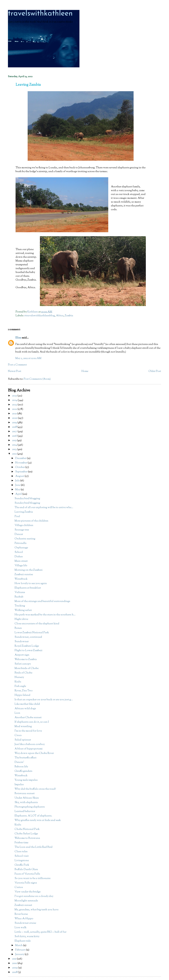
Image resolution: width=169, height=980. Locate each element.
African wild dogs (25, 709)
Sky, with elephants (26, 802)
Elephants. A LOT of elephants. (33, 816)
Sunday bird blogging (27, 499)
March (19, 945)
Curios (19, 887)
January (20, 954)
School (19, 552)
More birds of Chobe (27, 668)
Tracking (20, 606)
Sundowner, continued (28, 637)
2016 (15, 436)
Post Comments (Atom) (37, 379)
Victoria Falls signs (26, 883)
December (21, 458)
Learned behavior (25, 811)
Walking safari (23, 610)
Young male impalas (26, 780)
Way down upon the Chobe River (34, 753)
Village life (21, 566)
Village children (24, 525)
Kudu (18, 682)
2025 (15, 396)
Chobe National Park (27, 829)
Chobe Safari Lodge (26, 834)
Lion (17, 713)
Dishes (19, 557)
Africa (60, 316)
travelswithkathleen (40, 14)
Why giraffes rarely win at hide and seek (38, 820)
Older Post (155, 371)
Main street (21, 561)
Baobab (19, 597)
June (18, 485)
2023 (15, 405)
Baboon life (21, 767)
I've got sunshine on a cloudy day (34, 896)
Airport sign (22, 655)
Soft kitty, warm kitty (27, 937)
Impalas (19, 785)
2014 (15, 445)
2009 (15, 968)
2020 (15, 418)
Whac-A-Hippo (24, 919)
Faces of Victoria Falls (27, 874)
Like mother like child (27, 704)
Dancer (19, 534)
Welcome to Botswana (27, 838)
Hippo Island (22, 695)
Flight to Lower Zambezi (28, 651)
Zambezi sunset (23, 905)
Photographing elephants (30, 807)
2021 (15, 414)
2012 (15, 454)
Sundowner (22, 642)
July (18, 481)
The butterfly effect (25, 758)
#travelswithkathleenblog (40, 316)
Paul (17, 516)
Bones (18, 628)
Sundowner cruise (25, 923)
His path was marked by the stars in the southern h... (45, 615)
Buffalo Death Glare (26, 870)
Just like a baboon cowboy (30, 744)
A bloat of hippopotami (29, 749)
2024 (15, 400)
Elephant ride (23, 941)
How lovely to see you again (31, 584)
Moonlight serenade (26, 901)
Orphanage (21, 548)
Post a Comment (17, 365)
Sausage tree (22, 530)
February (21, 950)
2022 (15, 409)
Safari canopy (23, 664)
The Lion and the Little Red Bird (34, 847)
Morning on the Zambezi (29, 570)
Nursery (19, 677)
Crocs (18, 735)
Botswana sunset (25, 794)
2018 (15, 427)
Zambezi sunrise (24, 575)
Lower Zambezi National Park (32, 633)
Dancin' (19, 762)
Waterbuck (21, 579)
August (20, 476)
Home (85, 371)
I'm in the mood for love (28, 731)
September (22, 472)
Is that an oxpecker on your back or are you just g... (44, 700)
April (19, 494)
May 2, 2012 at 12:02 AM (28, 358)
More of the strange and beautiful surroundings (42, 601)
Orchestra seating (25, 539)
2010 (15, 963)
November (21, 463)
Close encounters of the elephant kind (37, 624)
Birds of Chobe (23, 673)
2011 (14, 959)
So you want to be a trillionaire (33, 878)
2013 (15, 449)
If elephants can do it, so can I (32, 722)
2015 (15, 441)
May (18, 490)
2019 (15, 423)
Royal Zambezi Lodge (27, 646)
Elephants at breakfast (28, 588)
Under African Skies (27, 798)
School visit (22, 856)
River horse (21, 914)
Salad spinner (23, 740)
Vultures (20, 592)
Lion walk (21, 928)
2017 (15, 432)
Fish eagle (20, 686)
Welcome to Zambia (26, 659)
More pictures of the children (31, 521)
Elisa (18, 338)
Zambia (69, 316)
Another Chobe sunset (28, 718)
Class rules (21, 852)
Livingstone (22, 861)
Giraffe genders (23, 771)
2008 (15, 972)
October (20, 467)
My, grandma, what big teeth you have (36, 910)
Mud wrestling (23, 727)
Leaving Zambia (24, 512)
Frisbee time (21, 843)
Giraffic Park (22, 865)
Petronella (21, 543)
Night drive (21, 619)
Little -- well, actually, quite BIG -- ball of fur (40, 932)
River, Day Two (24, 691)
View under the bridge (28, 892)
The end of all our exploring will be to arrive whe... (44, 508)
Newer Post (15, 371)
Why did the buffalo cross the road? (35, 789)
